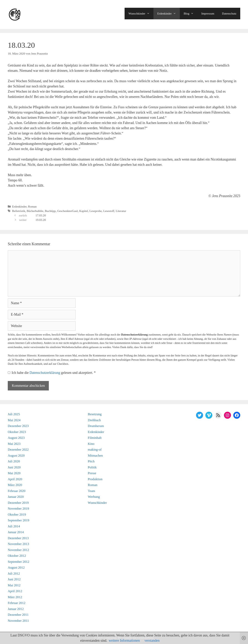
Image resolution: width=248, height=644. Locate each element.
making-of (95, 450)
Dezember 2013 (18, 538)
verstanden (152, 641)
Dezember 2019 (18, 503)
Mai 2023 (14, 444)
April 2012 (15, 591)
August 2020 (16, 456)
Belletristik (19, 211)
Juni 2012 (14, 579)
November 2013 (18, 544)
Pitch (91, 461)
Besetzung (95, 414)
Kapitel (84, 211)
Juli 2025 (14, 414)
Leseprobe (96, 211)
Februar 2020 (17, 491)
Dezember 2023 (18, 426)
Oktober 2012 (17, 556)
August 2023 (16, 438)
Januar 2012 (16, 609)
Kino (91, 444)
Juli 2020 (14, 461)
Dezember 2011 (18, 615)
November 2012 (18, 550)
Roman (32, 206)
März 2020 (15, 485)
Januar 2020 (16, 497)
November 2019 (18, 509)
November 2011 (18, 621)
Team (91, 491)
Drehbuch (94, 420)
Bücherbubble (35, 211)
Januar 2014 (16, 532)
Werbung (94, 497)
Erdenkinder (169, 14)
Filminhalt (95, 438)
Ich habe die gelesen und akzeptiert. (52, 373)
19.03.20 (41, 220)
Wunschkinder (141, 14)
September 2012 (19, 562)
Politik (92, 467)
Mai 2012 (14, 585)
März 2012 (15, 597)
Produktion (95, 479)
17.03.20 (41, 215)
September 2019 (19, 520)
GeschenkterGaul (67, 211)
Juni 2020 (14, 467)
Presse (92, 473)
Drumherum (96, 426)
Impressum (208, 14)
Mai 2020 (14, 473)
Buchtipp (50, 211)
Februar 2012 (17, 603)
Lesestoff (109, 211)
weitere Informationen (124, 641)
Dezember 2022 (18, 450)
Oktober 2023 (17, 432)
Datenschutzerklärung (45, 373)
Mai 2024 (14, 420)
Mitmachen (95, 456)
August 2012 (16, 568)
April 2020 (15, 479)
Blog (191, 14)
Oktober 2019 (17, 515)
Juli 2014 (14, 526)
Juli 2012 (14, 574)
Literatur (121, 211)
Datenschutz (229, 14)
